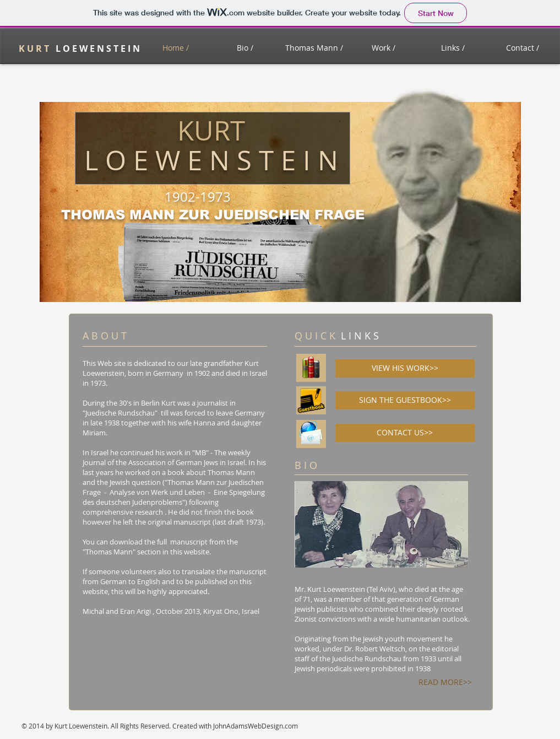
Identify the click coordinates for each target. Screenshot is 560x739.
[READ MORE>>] (445, 682)
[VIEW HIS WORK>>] (405, 368)
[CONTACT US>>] (405, 433)
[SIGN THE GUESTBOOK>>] (405, 400)
